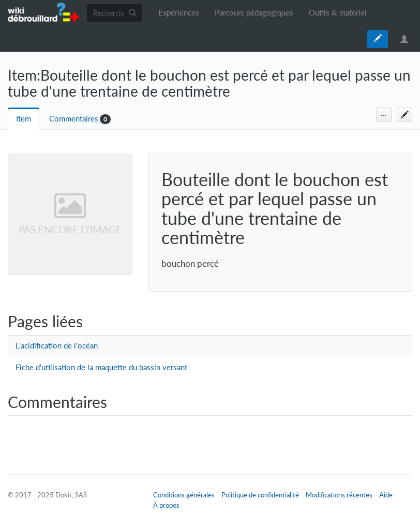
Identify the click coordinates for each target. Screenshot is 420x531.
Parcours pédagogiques (254, 13)
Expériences (179, 13)
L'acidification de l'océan (57, 346)
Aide (386, 495)
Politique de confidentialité (260, 495)
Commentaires (74, 119)
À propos (166, 505)
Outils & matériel (338, 13)
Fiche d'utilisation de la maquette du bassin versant (101, 367)
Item (24, 119)
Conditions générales (184, 495)
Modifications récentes (339, 495)
